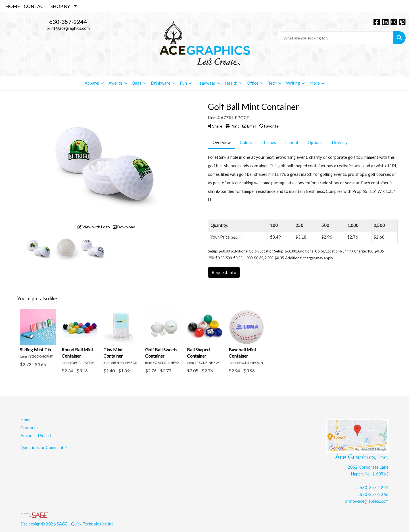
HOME (13, 6)
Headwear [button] (206, 83)
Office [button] (253, 83)
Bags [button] (137, 83)
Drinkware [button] (161, 83)
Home (26, 420)
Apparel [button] (92, 83)
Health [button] (231, 83)
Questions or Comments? (44, 447)
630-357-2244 (68, 22)
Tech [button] (272, 83)
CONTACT (35, 6)
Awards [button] (116, 83)
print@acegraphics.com (68, 28)
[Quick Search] (335, 38)
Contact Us (31, 428)
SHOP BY (60, 6)
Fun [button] (183, 83)
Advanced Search (36, 436)
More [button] (315, 83)
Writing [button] (293, 83)
